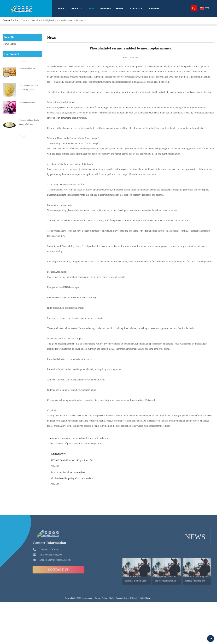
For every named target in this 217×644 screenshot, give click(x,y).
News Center (10, 44)
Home (24, 20)
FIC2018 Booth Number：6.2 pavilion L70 (80, 460)
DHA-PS (63, 466)
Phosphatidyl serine (27, 68)
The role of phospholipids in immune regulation (87, 444)
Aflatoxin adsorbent (27, 103)
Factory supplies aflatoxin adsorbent (76, 472)
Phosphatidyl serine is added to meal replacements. (62, 20)
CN (204, 8)
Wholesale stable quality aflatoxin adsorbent (80, 478)
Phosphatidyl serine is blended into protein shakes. (92, 438)
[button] (22, 61)
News (33, 20)
